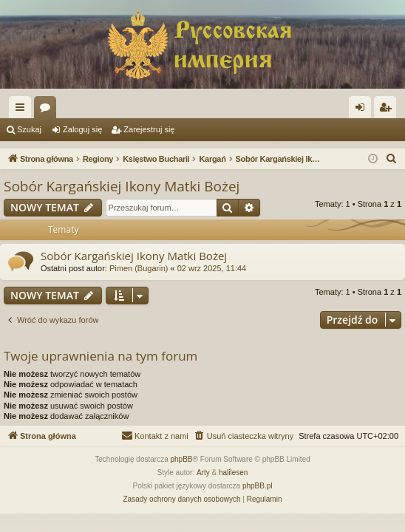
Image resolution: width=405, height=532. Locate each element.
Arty (203, 473)
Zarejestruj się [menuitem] (388, 110)
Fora (48, 110)
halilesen (233, 473)
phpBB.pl (258, 486)
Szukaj (29, 129)
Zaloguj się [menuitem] (363, 110)
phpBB (182, 459)
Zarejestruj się (149, 129)
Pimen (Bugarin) (139, 268)
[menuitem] (392, 159)
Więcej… (23, 110)
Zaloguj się (82, 129)
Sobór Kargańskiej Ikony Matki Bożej (122, 186)
